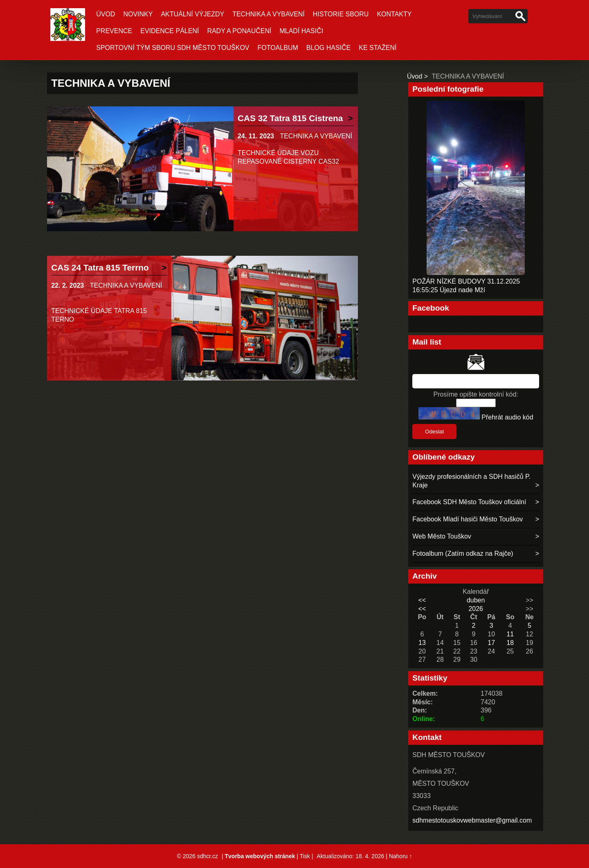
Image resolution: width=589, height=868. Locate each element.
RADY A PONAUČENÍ (239, 31)
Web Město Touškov (442, 536)
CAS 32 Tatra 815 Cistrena (290, 118)
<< (422, 600)
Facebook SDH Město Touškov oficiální (469, 502)
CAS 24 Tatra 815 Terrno (100, 267)
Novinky (138, 14)
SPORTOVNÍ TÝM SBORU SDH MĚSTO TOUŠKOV (173, 48)
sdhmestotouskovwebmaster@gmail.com (472, 820)
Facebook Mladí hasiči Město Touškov (468, 519)
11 (510, 634)
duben (476, 600)
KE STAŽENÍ (378, 48)
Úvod (106, 14)
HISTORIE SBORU (341, 14)
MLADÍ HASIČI (301, 31)
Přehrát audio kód (507, 417)
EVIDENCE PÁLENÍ (170, 31)
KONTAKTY (394, 14)
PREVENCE (114, 31)
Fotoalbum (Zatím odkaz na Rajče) (463, 553)
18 (510, 643)
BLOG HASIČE (328, 48)
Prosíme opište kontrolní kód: (476, 394)
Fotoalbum (278, 48)
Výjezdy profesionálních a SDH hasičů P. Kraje (471, 481)
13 (422, 643)
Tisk (305, 856)
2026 (476, 609)
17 (491, 643)
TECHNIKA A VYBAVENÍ (269, 14)
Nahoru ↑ (401, 856)
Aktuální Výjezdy (192, 14)
